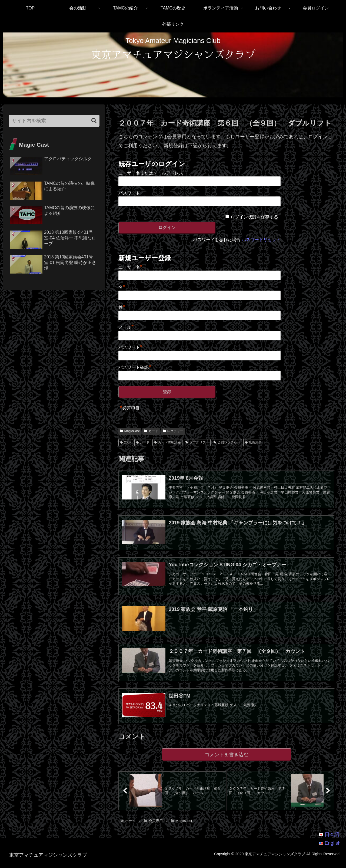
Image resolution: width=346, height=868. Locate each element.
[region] (173, 65)
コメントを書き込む (227, 759)
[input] (54, 121)
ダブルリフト (197, 442)
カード (151, 431)
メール (126, 327)
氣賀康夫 (253, 442)
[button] (94, 121)
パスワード (129, 193)
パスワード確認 (135, 367)
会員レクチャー (227, 442)
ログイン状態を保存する (254, 217)
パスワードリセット (261, 240)
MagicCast (130, 431)
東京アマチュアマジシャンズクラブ (173, 54)
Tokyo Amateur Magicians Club (173, 41)
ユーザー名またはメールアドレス (151, 173)
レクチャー (173, 431)
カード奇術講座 (167, 442)
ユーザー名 (130, 267)
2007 (126, 442)
